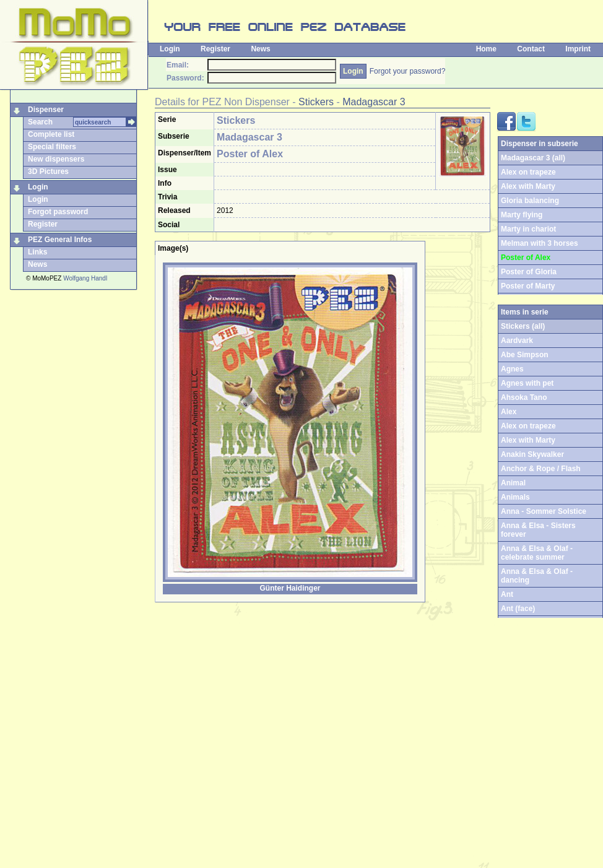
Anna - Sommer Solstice (544, 511)
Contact (531, 49)
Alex (509, 412)
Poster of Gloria (529, 272)
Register (215, 49)
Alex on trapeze (528, 172)
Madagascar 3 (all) (533, 158)
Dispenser (46, 110)
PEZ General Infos (60, 240)
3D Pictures (48, 171)
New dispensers (56, 159)
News (260, 49)
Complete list (51, 134)
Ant (507, 594)
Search (40, 122)
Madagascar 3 (374, 102)
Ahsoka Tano (524, 397)
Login (170, 49)
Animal (513, 483)
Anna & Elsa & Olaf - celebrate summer (537, 553)
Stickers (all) (523, 326)
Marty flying (522, 215)
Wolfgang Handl (85, 278)
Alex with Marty (528, 186)
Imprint (578, 49)
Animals (515, 497)
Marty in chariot (528, 229)
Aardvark (517, 341)
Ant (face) (518, 609)
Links (37, 252)
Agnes (512, 369)
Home (486, 49)
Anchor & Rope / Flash (541, 469)
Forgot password (58, 212)
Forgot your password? (408, 71)
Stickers (316, 102)
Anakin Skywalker (532, 454)
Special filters (52, 147)
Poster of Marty (528, 286)
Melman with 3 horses (540, 243)
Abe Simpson (525, 355)
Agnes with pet (527, 383)
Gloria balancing (530, 201)
